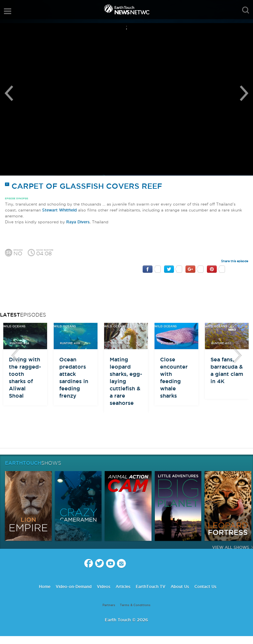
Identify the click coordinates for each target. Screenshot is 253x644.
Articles (123, 587)
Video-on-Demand (74, 587)
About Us (180, 587)
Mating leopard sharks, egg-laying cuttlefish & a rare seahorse (126, 381)
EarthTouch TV (151, 587)
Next (244, 93)
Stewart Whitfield (59, 210)
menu (8, 11)
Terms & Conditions (135, 605)
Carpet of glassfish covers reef (84, 186)
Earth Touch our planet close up (126, 10)
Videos (104, 587)
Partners (109, 605)
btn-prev (15, 356)
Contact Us (205, 587)
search (246, 10)
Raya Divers (78, 222)
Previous (9, 93)
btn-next (238, 356)
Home (45, 587)
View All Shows (231, 547)
